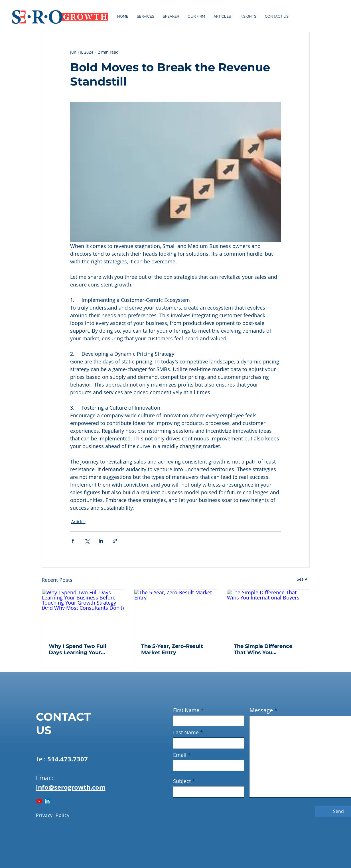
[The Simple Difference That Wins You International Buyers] (268, 613)
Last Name (186, 732)
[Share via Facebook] (73, 541)
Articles (78, 522)
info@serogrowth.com (71, 787)
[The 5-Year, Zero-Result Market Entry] (175, 613)
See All (303, 579)
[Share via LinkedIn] (101, 541)
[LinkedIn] (47, 801)
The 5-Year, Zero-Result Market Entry (172, 649)
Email (180, 755)
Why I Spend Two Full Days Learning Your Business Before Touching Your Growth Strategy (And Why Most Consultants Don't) (82, 649)
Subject (182, 781)
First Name (186, 710)
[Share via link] (115, 541)
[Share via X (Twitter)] (87, 541)
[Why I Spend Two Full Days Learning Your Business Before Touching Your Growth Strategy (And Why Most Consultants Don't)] (83, 613)
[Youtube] (39, 801)
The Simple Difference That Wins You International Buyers (263, 649)
